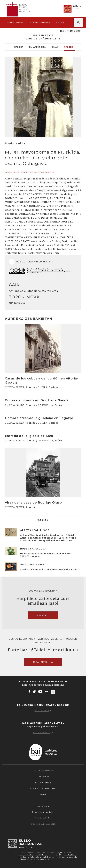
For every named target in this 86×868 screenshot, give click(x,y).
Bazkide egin (43, 711)
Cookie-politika (43, 818)
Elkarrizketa (37, 47)
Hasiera (19, 47)
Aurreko (40, 22)
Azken (16, 22)
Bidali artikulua (43, 662)
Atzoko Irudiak (73, 47)
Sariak (43, 794)
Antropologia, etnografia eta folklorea (34, 291)
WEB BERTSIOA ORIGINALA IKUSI (31, 262)
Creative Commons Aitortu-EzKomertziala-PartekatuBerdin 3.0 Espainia (49, 270)
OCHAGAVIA (17, 303)
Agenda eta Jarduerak (43, 788)
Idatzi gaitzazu (43, 733)
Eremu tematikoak (43, 771)
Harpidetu (61, 22)
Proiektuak (43, 777)
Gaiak (55, 47)
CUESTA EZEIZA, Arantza (41, 172)
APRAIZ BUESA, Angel (16, 172)
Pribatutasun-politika (43, 812)
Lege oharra (43, 806)
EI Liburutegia (43, 783)
